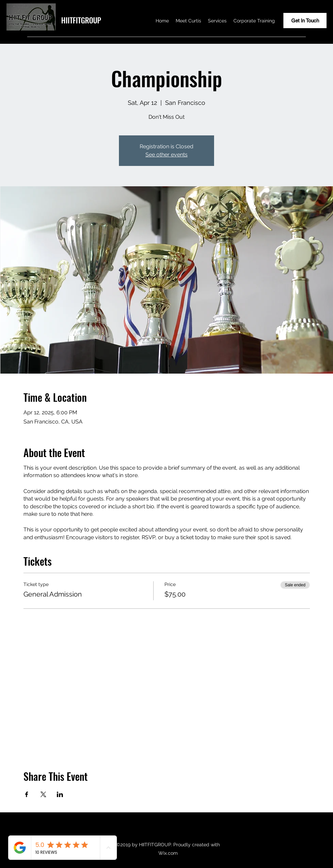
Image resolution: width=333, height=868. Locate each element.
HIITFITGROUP (81, 20)
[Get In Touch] (305, 21)
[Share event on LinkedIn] (60, 794)
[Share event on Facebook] (27, 794)
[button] (217, 21)
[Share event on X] (43, 794)
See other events (166, 155)
